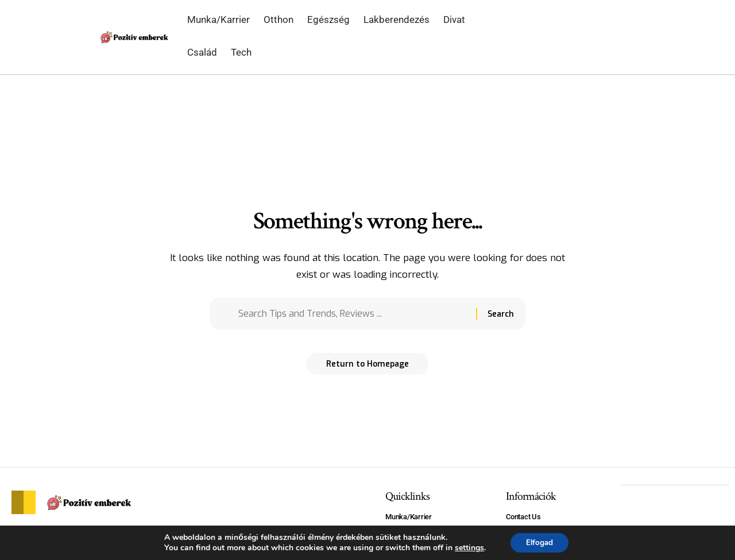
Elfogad (539, 542)
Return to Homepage (367, 367)
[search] (621, 37)
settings (467, 547)
